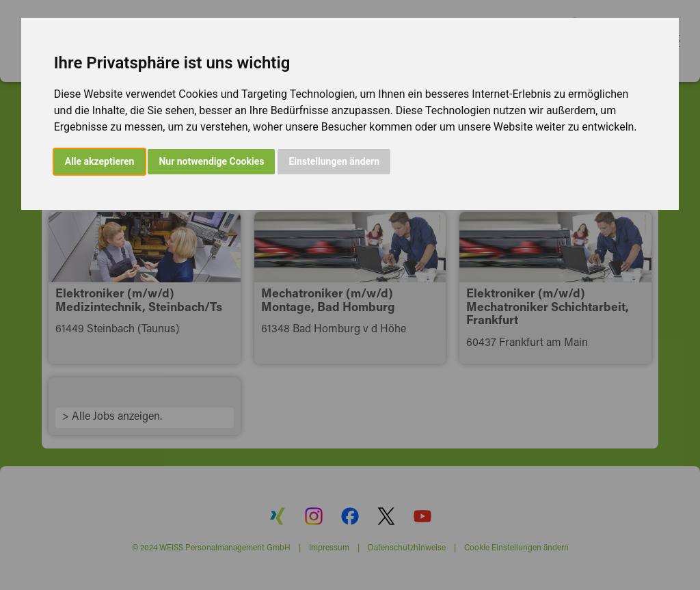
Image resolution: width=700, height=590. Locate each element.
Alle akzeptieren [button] (100, 161)
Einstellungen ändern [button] (334, 161)
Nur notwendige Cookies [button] (211, 161)
